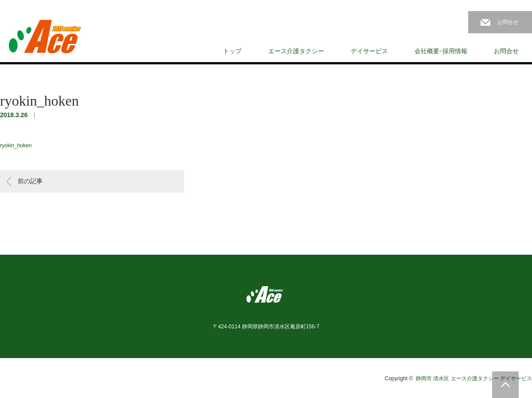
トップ (232, 51)
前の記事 (30, 181)
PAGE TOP (505, 385)
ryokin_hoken (16, 146)
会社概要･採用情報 (441, 51)
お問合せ (508, 22)
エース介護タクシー (296, 51)
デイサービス (369, 51)
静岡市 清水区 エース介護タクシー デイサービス (474, 378)
